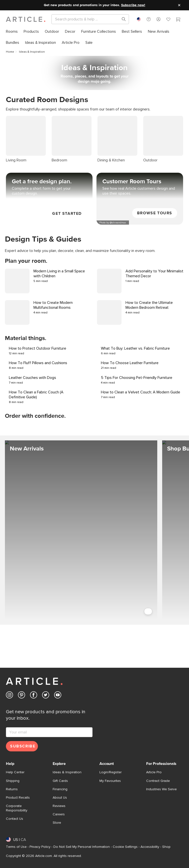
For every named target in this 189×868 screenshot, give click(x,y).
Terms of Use (16, 847)
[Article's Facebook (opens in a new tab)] (34, 696)
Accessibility (150, 847)
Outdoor (150, 118)
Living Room (16, 118)
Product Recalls (18, 798)
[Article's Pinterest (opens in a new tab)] (22, 696)
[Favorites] (168, 20)
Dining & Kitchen (111, 118)
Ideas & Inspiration (67, 772)
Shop (166, 847)
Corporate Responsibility (17, 808)
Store (57, 823)
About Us (60, 798)
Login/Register (110, 772)
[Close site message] (179, 5)
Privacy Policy (40, 847)
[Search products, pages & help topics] (122, 19)
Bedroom (59, 118)
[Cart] (178, 20)
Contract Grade (158, 781)
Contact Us (15, 819)
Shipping (13, 781)
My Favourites (110, 781)
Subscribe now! (133, 5)
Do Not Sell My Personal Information (82, 847)
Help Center (15, 772)
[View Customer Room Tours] (140, 160)
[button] (149, 19)
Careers (59, 814)
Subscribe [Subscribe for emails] (23, 746)
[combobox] (139, 19)
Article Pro (154, 772)
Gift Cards (60, 781)
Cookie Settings (125, 847)
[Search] (86, 19)
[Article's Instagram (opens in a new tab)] (9, 696)
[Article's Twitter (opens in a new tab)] (46, 696)
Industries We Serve (161, 789)
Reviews (59, 806)
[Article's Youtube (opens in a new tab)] (58, 696)
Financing (60, 789)
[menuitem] (12, 32)
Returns (12, 789)
